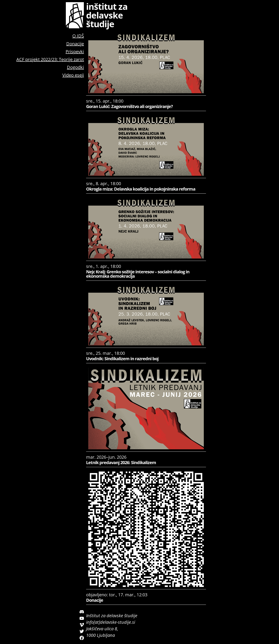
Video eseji (73, 75)
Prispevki (75, 52)
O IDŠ (78, 36)
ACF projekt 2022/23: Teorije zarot (50, 59)
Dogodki (75, 67)
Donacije (75, 44)
